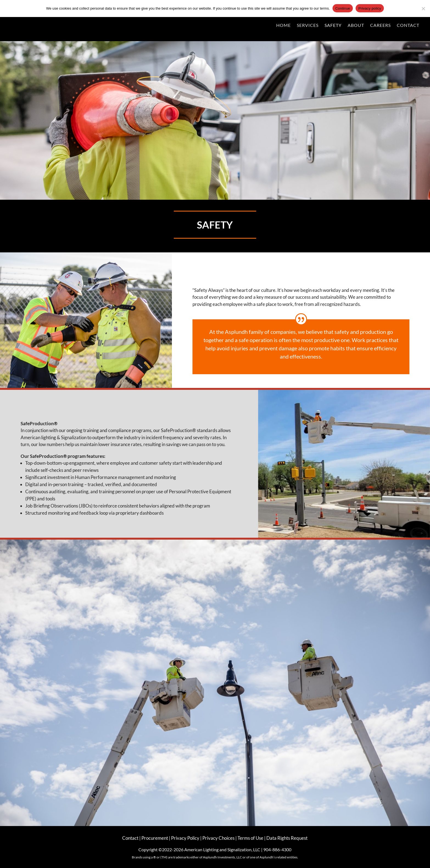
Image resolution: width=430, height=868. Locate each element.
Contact (408, 25)
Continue (343, 8)
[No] (423, 9)
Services (308, 25)
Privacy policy (370, 8)
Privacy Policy (186, 838)
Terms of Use (250, 838)
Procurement (155, 838)
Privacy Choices (218, 838)
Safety (333, 25)
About (356, 25)
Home (284, 25)
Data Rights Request (287, 838)
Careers (380, 25)
